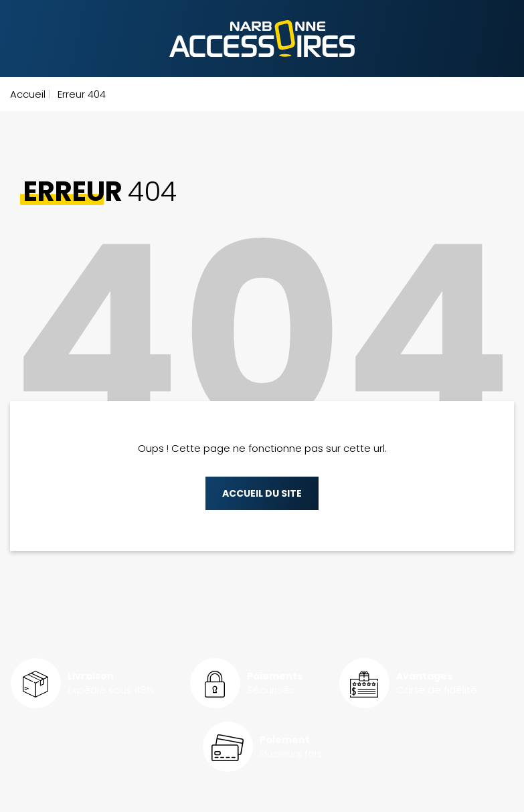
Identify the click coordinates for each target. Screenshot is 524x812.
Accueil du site (262, 493)
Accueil (28, 94)
